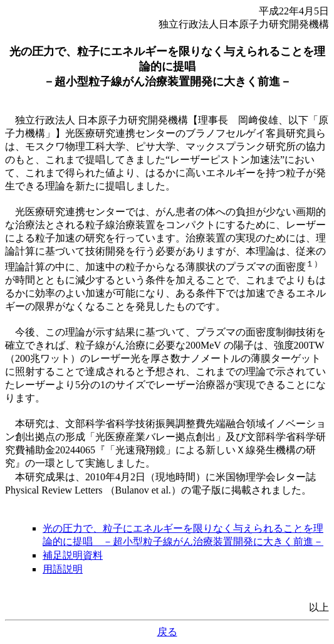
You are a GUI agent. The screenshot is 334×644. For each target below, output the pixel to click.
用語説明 (63, 569)
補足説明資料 (73, 555)
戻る (167, 632)
